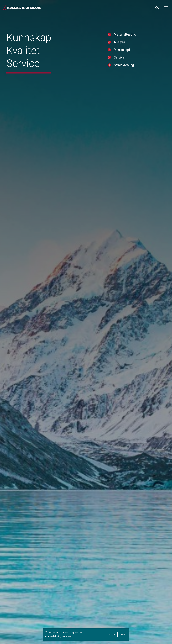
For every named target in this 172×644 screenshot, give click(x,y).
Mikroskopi (118, 56)
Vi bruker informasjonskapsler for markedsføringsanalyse (64, 634)
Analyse (116, 48)
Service (116, 63)
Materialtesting (121, 40)
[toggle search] (157, 7)
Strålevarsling (120, 71)
